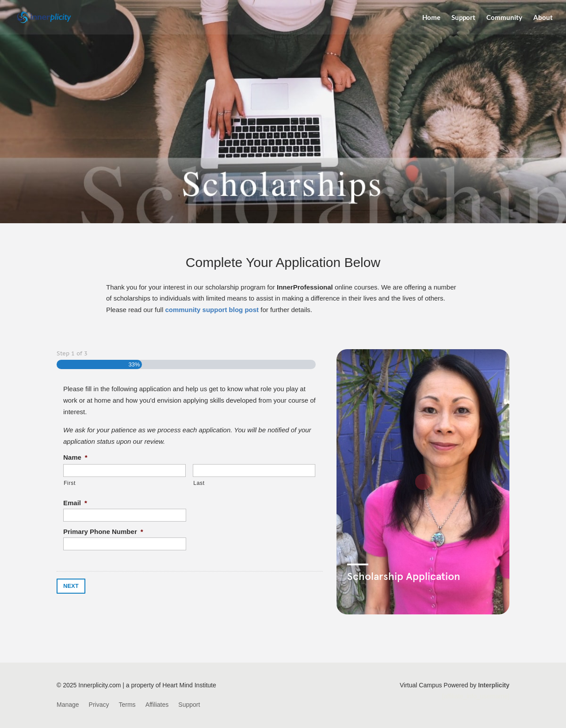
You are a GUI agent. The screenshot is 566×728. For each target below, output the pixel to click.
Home (431, 18)
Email (75, 503)
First (70, 483)
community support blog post (212, 310)
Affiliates (157, 705)
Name (75, 457)
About (543, 18)
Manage (68, 705)
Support (463, 18)
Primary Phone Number (103, 532)
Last (199, 483)
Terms (127, 705)
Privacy (99, 705)
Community (504, 18)
